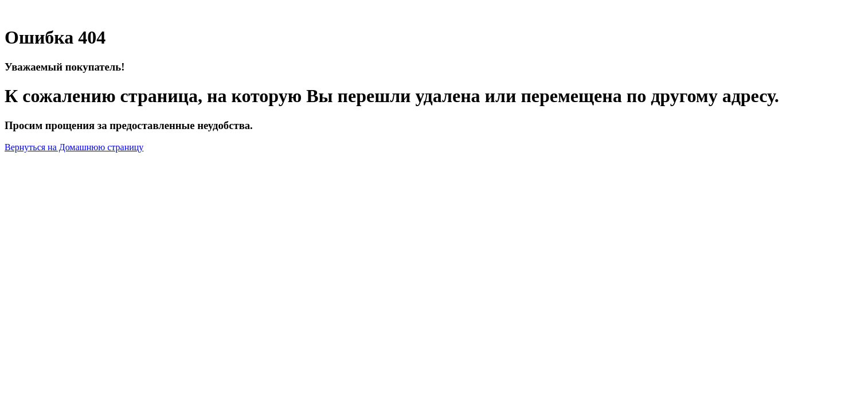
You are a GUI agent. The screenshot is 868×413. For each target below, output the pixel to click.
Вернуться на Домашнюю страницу (74, 147)
